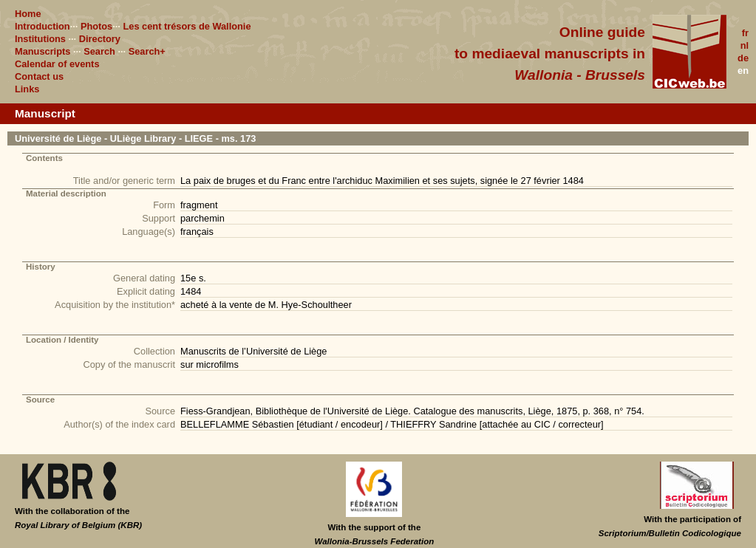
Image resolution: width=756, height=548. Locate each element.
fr (745, 33)
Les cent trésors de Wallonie (187, 26)
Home (28, 14)
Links (27, 89)
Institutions (40, 39)
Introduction (42, 26)
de (743, 58)
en (743, 71)
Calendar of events (57, 64)
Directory (100, 39)
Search (99, 51)
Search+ (147, 51)
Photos (96, 26)
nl (745, 45)
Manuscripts (42, 51)
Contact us (39, 76)
